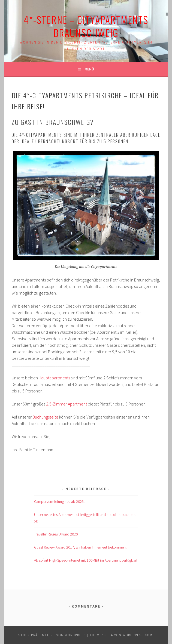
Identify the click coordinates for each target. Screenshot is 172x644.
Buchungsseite (45, 417)
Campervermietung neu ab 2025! (59, 501)
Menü (89, 69)
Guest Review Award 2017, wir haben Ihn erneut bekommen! (80, 547)
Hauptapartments (54, 378)
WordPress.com (138, 635)
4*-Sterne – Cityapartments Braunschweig (86, 26)
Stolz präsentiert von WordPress (52, 635)
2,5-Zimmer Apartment (67, 404)
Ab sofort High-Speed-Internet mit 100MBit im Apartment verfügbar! (86, 560)
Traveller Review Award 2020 (56, 534)
